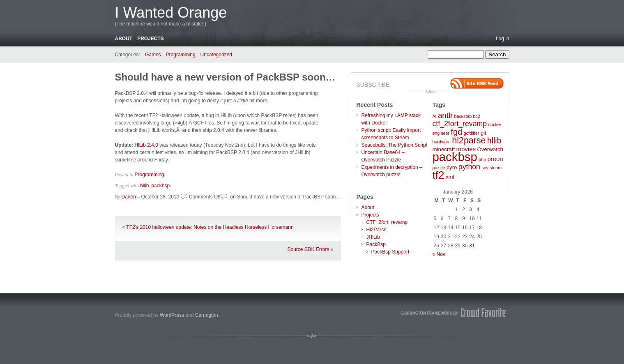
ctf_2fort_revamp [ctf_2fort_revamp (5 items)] (460, 124)
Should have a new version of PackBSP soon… (225, 77)
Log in (503, 39)
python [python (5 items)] (469, 167)
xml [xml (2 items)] (450, 177)
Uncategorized (216, 55)
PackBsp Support (390, 252)
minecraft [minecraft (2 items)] (444, 149)
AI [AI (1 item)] (435, 116)
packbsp (160, 186)
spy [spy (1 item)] (485, 168)
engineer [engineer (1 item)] (441, 133)
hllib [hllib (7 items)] (494, 141)
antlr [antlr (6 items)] (445, 115)
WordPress (172, 315)
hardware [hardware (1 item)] (442, 142)
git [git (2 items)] (484, 133)
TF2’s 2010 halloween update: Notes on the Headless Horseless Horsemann (210, 227)
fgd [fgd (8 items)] (456, 132)
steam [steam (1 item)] (496, 168)
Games (153, 55)
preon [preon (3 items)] (495, 159)
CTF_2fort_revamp (387, 222)
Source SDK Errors (308, 249)
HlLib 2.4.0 (146, 145)
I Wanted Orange (171, 13)
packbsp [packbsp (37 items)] (455, 157)
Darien (129, 197)
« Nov (439, 254)
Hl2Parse (376, 230)
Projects (151, 39)
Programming (181, 55)
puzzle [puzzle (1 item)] (439, 168)
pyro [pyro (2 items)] (452, 167)
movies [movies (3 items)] (466, 149)
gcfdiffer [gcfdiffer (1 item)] (472, 133)
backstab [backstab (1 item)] (463, 116)
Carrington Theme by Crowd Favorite (454, 313)
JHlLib (373, 237)
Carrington (207, 315)
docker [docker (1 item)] (495, 124)
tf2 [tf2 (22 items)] (439, 175)
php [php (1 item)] (482, 159)
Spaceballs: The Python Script (395, 145)
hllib (144, 186)
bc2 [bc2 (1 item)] (477, 116)
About (124, 39)
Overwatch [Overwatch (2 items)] (490, 149)
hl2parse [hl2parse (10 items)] (469, 141)
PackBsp (376, 244)
